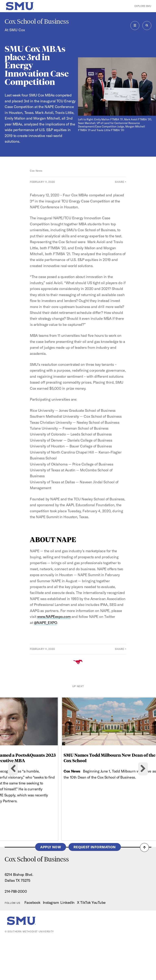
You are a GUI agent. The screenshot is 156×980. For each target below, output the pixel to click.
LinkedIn (67, 944)
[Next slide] (143, 790)
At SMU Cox (15, 30)
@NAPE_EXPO (45, 623)
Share (120, 182)
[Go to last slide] (13, 790)
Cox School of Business (37, 21)
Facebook (32, 944)
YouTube (99, 944)
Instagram (51, 944)
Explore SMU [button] (143, 6)
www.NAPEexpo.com (54, 617)
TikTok (85, 944)
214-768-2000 (16, 933)
